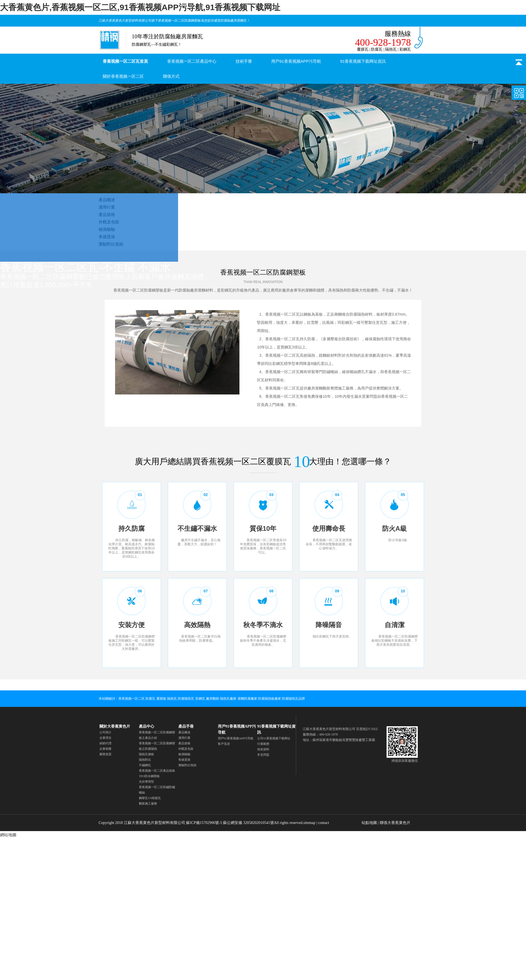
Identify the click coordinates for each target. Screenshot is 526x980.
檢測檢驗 (184, 754)
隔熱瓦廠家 (228, 699)
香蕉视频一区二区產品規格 (157, 771)
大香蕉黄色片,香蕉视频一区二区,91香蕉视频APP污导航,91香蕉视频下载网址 (140, 7)
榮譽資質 (105, 754)
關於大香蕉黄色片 (115, 726)
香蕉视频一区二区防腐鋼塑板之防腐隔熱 (157, 746)
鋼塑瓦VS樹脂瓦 (150, 798)
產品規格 (184, 743)
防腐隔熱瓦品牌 (293, 699)
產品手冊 (186, 726)
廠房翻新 (213, 699)
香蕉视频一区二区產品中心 (192, 61)
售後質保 (184, 760)
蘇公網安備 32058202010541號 (248, 823)
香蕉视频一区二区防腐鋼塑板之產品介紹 (157, 735)
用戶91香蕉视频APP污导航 (296, 61)
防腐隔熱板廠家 (270, 699)
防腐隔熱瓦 (186, 699)
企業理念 (105, 738)
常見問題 (263, 755)
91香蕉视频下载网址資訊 (363, 61)
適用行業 (184, 738)
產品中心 (147, 726)
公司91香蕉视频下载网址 (274, 738)
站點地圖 (369, 823)
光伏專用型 (146, 782)
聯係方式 (171, 76)
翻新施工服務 (148, 803)
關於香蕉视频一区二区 (123, 76)
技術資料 (263, 749)
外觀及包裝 (186, 749)
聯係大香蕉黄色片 (395, 823)
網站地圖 (8, 835)
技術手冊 (244, 61)
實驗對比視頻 (187, 765)
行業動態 (263, 744)
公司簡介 (105, 732)
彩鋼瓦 (200, 699)
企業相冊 (105, 749)
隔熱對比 (145, 760)
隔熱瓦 (172, 699)
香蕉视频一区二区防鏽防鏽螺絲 (157, 790)
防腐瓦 (150, 699)
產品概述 (184, 732)
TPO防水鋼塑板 (149, 776)
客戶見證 (224, 744)
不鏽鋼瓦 (145, 765)
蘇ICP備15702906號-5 (204, 823)
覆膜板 (161, 699)
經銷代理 (105, 743)
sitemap (309, 823)
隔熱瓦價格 (146, 754)
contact (324, 823)
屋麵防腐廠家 (247, 699)
